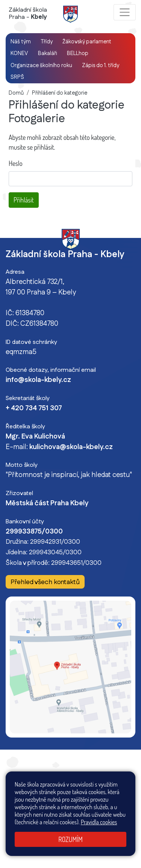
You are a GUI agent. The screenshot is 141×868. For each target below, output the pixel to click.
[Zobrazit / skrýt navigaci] (125, 12)
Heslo (16, 163)
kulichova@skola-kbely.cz (71, 447)
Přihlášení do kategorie (60, 93)
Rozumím (70, 839)
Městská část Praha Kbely (47, 503)
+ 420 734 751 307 (34, 408)
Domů (16, 93)
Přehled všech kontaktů (45, 582)
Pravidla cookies (99, 822)
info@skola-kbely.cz (38, 380)
